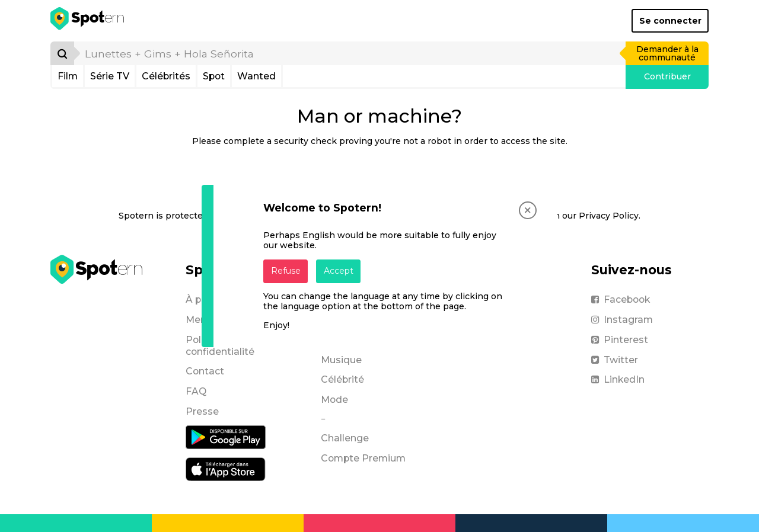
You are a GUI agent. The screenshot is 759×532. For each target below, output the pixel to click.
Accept (339, 271)
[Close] (528, 210)
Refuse (286, 271)
